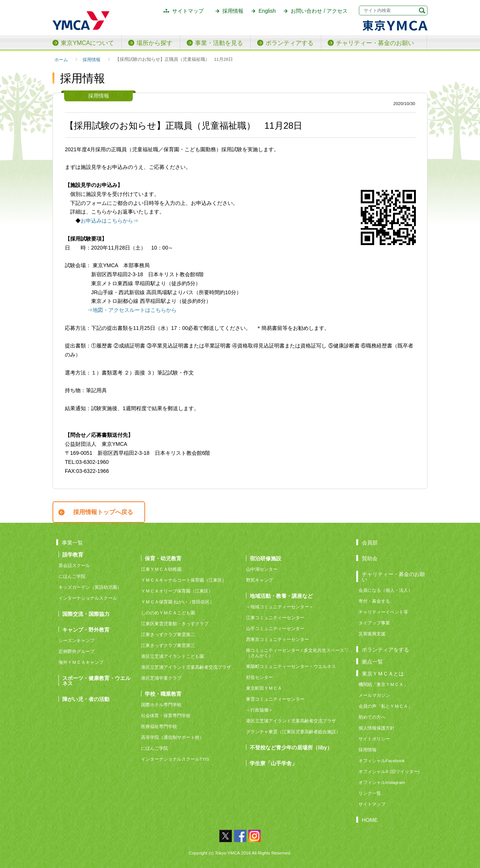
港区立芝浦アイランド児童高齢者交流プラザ (186, 667)
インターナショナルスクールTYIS (175, 759)
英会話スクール (74, 565)
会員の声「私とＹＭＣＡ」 (385, 706)
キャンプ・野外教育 (86, 630)
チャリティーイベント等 (383, 612)
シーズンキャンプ (76, 640)
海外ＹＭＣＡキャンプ (81, 662)
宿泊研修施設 (265, 558)
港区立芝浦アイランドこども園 (172, 656)
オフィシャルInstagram (382, 782)
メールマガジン (374, 695)
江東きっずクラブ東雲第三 (168, 645)
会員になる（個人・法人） (385, 590)
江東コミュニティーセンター (275, 618)
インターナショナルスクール (88, 598)
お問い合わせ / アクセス (319, 11)
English (267, 11)
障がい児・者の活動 (86, 699)
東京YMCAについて (87, 43)
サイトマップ (188, 11)
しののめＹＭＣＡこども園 (168, 613)
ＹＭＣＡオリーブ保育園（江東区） (177, 591)
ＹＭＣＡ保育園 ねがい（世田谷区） (178, 602)
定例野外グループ (76, 651)
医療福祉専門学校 (159, 726)
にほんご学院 (72, 576)
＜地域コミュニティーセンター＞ (280, 607)
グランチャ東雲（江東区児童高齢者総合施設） (293, 732)
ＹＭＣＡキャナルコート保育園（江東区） (184, 580)
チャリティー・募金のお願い (375, 43)
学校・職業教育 (163, 694)
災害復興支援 (372, 634)
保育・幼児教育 (163, 558)
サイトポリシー (374, 739)
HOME (370, 820)
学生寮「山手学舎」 (273, 763)
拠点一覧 (372, 661)
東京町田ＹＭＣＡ (264, 688)
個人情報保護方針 (376, 728)
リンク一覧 (370, 793)
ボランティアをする (385, 649)
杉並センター (259, 677)
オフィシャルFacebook (382, 760)
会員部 (370, 542)
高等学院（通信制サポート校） (172, 737)
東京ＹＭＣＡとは (383, 673)
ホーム (61, 59)
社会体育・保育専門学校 (166, 715)
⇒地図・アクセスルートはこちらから (132, 310)
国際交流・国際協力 (86, 614)
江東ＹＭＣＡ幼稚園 (161, 569)
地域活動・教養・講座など (281, 596)
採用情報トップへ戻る (103, 512)
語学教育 (73, 554)
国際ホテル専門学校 (163, 705)
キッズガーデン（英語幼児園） (90, 587)
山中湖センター (262, 569)
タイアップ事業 (374, 623)
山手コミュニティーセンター (275, 628)
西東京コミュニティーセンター (277, 639)
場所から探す (154, 43)
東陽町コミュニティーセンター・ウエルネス (291, 666)
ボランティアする (289, 43)
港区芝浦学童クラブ (161, 678)
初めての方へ (372, 717)
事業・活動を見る (219, 43)
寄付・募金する (374, 601)
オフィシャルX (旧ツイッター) (389, 771)
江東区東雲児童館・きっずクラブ (175, 624)
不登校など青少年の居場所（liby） (291, 747)
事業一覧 (72, 542)
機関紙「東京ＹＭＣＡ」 (383, 684)
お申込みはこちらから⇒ (109, 221)
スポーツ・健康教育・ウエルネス (96, 681)
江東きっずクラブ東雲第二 (168, 634)
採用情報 (233, 11)
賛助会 (370, 558)
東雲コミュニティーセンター (275, 699)
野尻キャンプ (259, 580)
